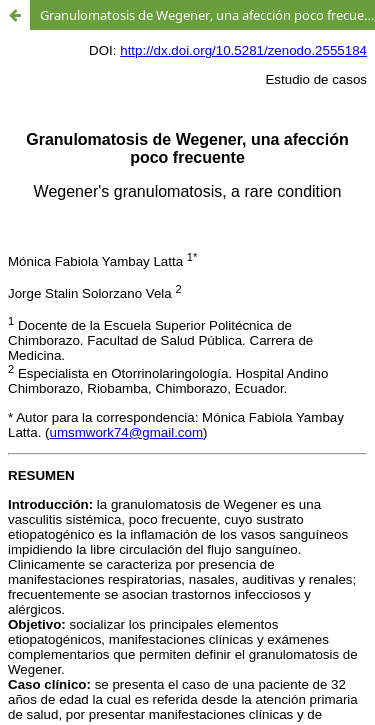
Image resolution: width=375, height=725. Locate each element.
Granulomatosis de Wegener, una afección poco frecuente (207, 15)
